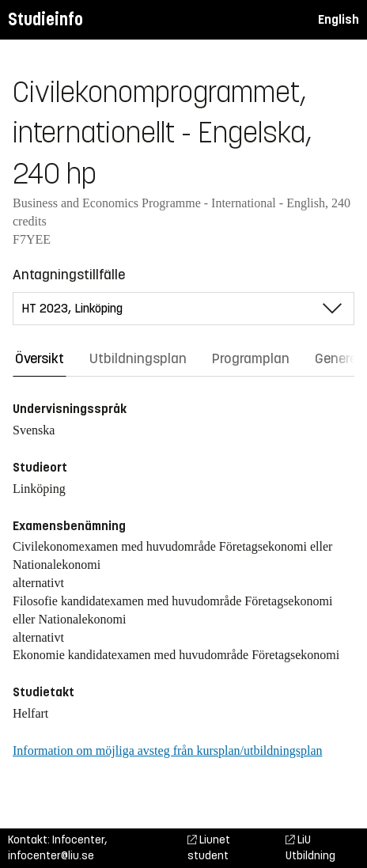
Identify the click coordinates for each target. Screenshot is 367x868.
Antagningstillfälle (69, 275)
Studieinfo (45, 19)
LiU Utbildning (310, 848)
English (339, 19)
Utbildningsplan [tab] (138, 358)
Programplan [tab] (251, 358)
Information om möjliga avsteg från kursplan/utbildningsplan (167, 750)
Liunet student (209, 848)
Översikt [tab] (40, 358)
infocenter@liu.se (51, 856)
